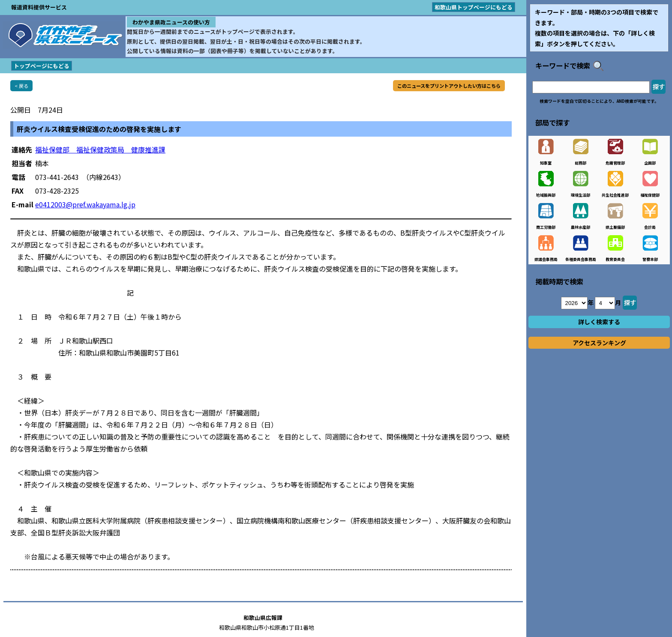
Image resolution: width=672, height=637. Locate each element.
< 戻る (21, 86)
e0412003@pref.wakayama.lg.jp (85, 204)
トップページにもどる (42, 66)
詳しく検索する (599, 322)
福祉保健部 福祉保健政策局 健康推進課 (100, 150)
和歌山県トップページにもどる (474, 7)
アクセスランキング (599, 343)
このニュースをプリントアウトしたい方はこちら (449, 86)
